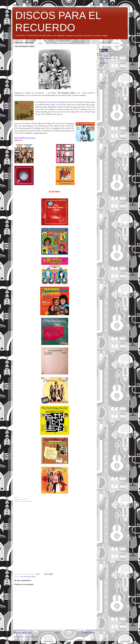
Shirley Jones (66, 102)
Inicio (57, 633)
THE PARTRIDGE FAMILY (28, 577)
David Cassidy (50, 105)
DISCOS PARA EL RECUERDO (109, 58)
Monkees (41, 93)
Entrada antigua (89, 633)
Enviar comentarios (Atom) (30, 637)
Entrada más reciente (23, 633)
